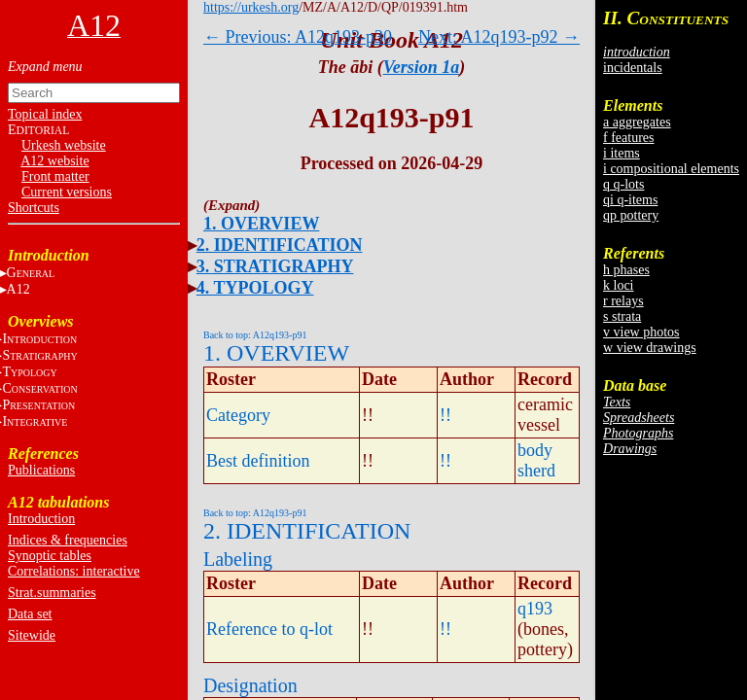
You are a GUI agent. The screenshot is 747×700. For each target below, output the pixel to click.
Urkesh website (64, 145)
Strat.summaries (52, 593)
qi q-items (630, 200)
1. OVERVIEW (261, 224)
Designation (250, 685)
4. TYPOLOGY (255, 288)
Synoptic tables (50, 556)
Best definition (258, 461)
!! (445, 415)
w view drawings (650, 348)
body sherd (536, 460)
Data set (30, 614)
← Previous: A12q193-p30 (298, 37)
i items (622, 153)
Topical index (45, 114)
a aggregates (637, 122)
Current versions (67, 192)
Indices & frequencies (68, 540)
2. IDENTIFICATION (280, 245)
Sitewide (32, 635)
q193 (535, 609)
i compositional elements (671, 169)
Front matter (55, 176)
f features (628, 138)
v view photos (641, 332)
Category (238, 415)
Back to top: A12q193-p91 (255, 335)
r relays (623, 301)
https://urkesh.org (251, 7)
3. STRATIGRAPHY (275, 266)
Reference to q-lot (269, 629)
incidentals (633, 68)
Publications (41, 470)
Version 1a (422, 67)
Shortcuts (34, 208)
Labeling (238, 559)
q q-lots (623, 184)
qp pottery (631, 215)
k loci (619, 285)
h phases (626, 270)
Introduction (41, 519)
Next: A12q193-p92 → (499, 37)
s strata (622, 316)
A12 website (54, 161)
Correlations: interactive (74, 571)
